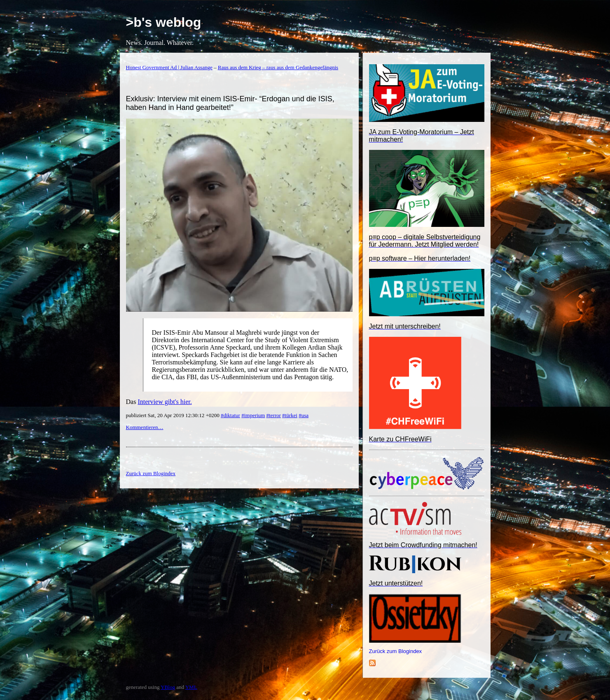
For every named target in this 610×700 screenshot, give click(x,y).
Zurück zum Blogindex (396, 651)
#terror (273, 415)
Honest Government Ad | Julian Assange (169, 67)
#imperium (253, 415)
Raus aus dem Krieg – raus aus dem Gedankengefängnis (278, 67)
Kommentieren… (145, 427)
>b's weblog (164, 22)
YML (191, 687)
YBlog (168, 687)
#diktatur (230, 415)
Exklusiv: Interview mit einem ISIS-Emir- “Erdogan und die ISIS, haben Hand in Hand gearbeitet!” (230, 103)
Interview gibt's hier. (165, 402)
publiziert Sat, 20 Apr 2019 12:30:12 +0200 (173, 415)
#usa (304, 415)
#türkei (290, 415)
